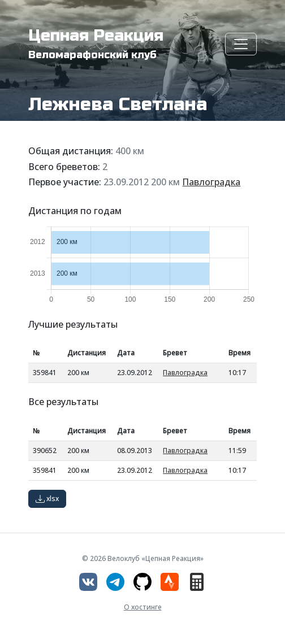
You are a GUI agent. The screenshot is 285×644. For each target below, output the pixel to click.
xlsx (47, 499)
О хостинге (143, 607)
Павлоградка (211, 182)
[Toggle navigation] (241, 44)
